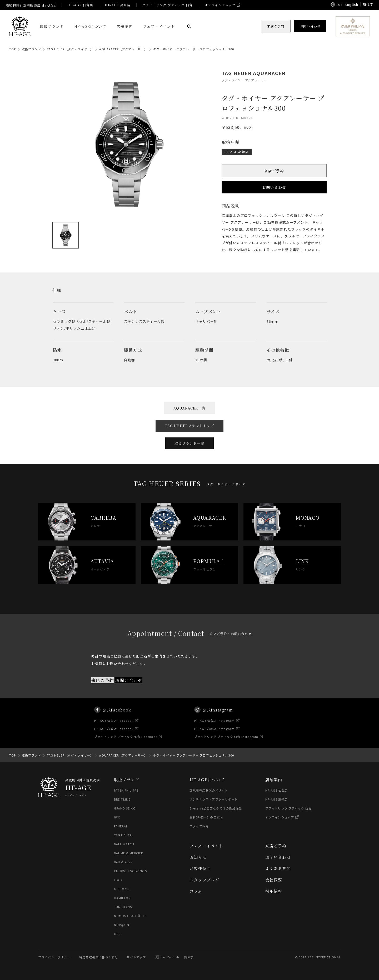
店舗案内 (125, 26)
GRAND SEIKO (125, 808)
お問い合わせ (274, 187)
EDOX (118, 880)
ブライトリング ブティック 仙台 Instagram (226, 742)
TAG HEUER (123, 835)
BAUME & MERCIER (129, 853)
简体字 (189, 957)
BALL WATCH (124, 844)
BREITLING (123, 799)
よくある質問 (278, 868)
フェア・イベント (159, 26)
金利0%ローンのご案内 (206, 817)
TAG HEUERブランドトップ (189, 426)
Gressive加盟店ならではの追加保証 (216, 808)
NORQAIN (122, 925)
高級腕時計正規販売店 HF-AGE (31, 5)
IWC (117, 817)
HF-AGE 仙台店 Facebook (114, 725)
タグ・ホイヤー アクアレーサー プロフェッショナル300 (194, 49)
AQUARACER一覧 (189, 408)
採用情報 (274, 891)
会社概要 (274, 880)
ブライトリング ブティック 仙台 (167, 5)
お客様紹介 (200, 868)
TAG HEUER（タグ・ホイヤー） (70, 49)
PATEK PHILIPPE (126, 790)
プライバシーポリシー (54, 957)
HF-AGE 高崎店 (118, 5)
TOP (13, 49)
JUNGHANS (123, 907)
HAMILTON (123, 898)
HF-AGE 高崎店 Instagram (215, 734)
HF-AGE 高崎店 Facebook (114, 734)
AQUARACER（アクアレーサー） (123, 49)
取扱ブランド (52, 26)
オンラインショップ (220, 5)
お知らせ (198, 857)
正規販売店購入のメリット (209, 790)
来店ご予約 (274, 171)
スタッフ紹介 (199, 826)
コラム (196, 891)
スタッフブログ (204, 880)
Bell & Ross (123, 862)
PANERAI (121, 826)
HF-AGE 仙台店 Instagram (215, 725)
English (351, 4)
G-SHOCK (121, 889)
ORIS (118, 934)
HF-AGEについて (90, 26)
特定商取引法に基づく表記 (98, 957)
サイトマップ (136, 957)
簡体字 (368, 4)
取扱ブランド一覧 (189, 443)
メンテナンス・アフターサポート (214, 799)
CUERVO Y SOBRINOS (130, 871)
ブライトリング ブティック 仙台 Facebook (126, 742)
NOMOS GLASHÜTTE (130, 916)
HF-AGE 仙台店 (80, 5)
